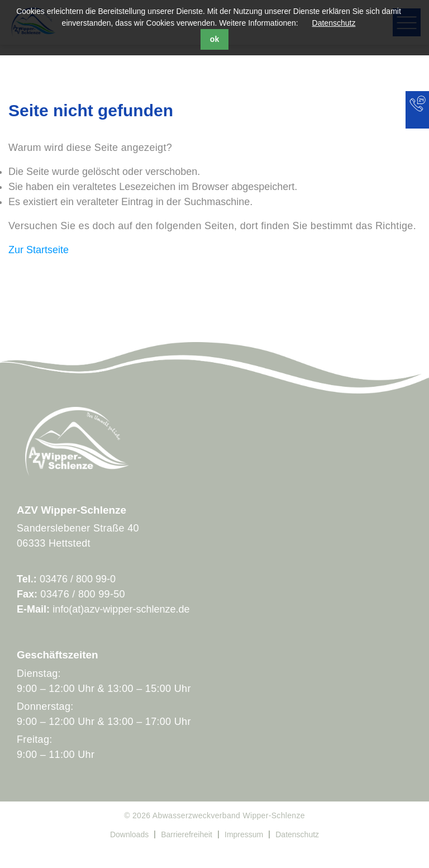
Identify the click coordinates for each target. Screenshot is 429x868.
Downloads (129, 834)
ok (214, 39)
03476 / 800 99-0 (78, 579)
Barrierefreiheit (187, 834)
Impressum (244, 834)
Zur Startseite (39, 250)
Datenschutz (334, 23)
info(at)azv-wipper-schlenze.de (121, 609)
